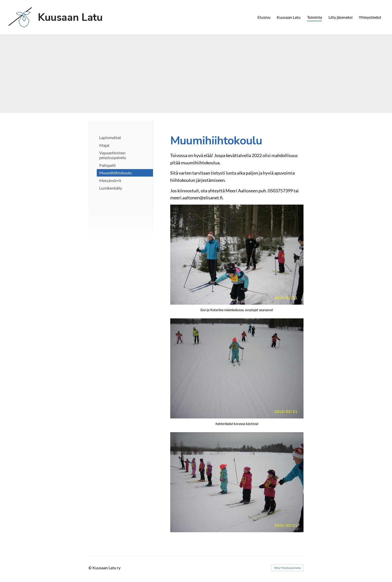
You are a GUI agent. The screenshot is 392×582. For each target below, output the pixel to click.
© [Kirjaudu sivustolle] (90, 568)
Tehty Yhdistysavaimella (287, 568)
